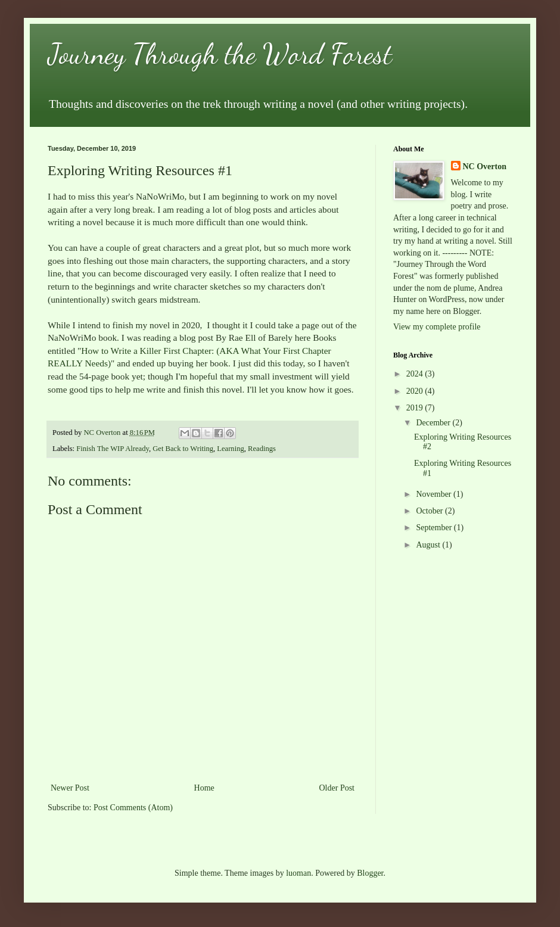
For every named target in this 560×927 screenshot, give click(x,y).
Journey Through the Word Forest (220, 54)
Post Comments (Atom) (133, 808)
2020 (416, 391)
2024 (416, 374)
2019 (416, 408)
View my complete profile (437, 327)
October (430, 511)
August (429, 545)
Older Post (337, 788)
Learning (230, 449)
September (435, 528)
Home (204, 788)
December (434, 423)
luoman (298, 873)
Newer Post (70, 788)
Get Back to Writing (183, 449)
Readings (262, 449)
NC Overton (485, 167)
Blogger (370, 873)
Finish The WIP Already (113, 449)
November (435, 494)
